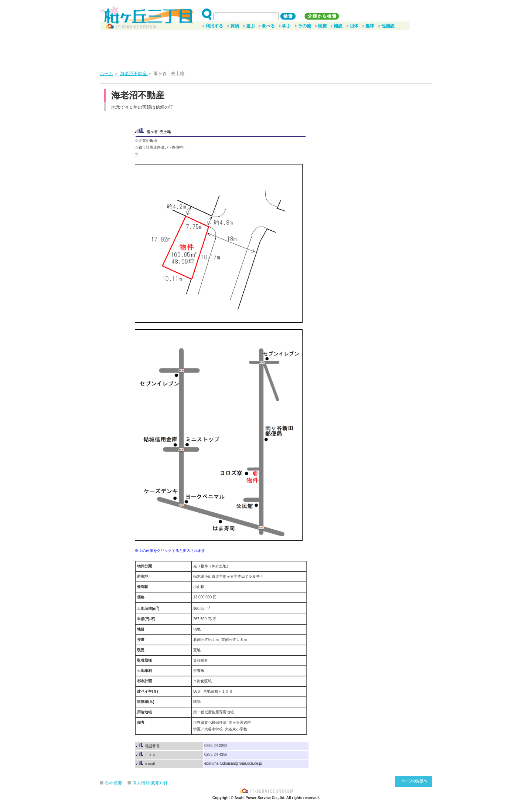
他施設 (388, 26)
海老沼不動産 (134, 74)
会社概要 (113, 783)
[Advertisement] (266, 48)
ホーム (106, 74)
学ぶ (286, 26)
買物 (235, 26)
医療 (323, 26)
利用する (214, 26)
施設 (338, 26)
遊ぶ (250, 26)
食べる (268, 26)
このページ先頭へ (414, 781)
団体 (354, 26)
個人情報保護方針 (150, 783)
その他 (304, 26)
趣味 (370, 26)
